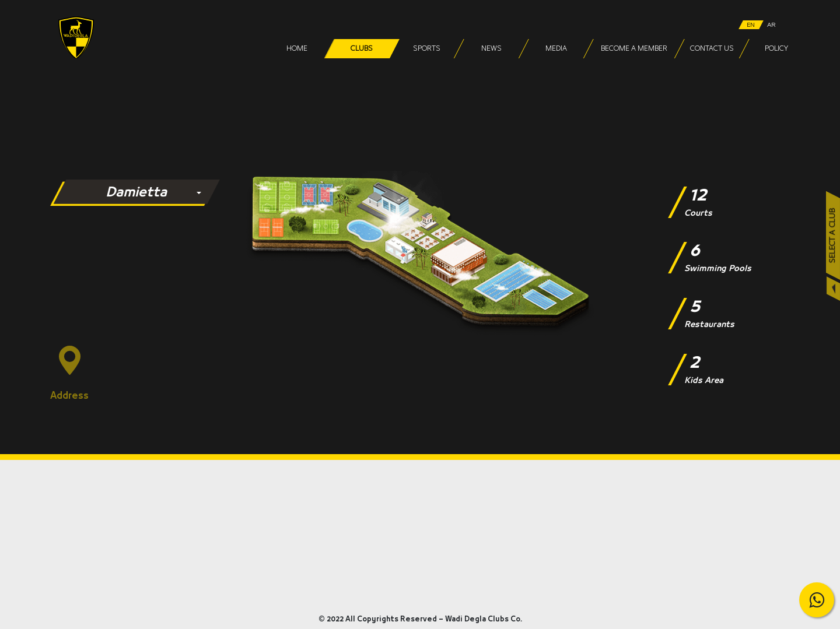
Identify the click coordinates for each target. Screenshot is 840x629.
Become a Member (633, 49)
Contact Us (711, 49)
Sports (426, 49)
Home (297, 49)
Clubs (362, 49)
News (491, 49)
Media (556, 49)
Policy (776, 49)
